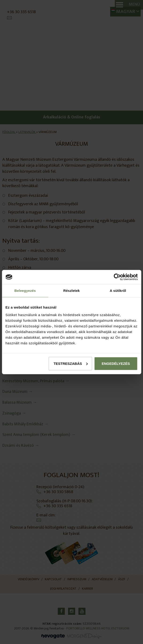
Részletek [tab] (71, 291)
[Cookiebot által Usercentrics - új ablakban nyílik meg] (117, 277)
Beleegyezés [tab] (25, 291)
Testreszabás (71, 363)
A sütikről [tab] (118, 291)
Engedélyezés (116, 363)
